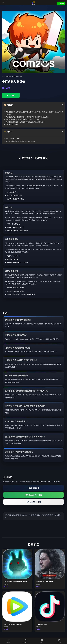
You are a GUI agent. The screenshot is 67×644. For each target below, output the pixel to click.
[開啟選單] (3, 3)
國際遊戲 (8, 76)
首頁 (3, 76)
